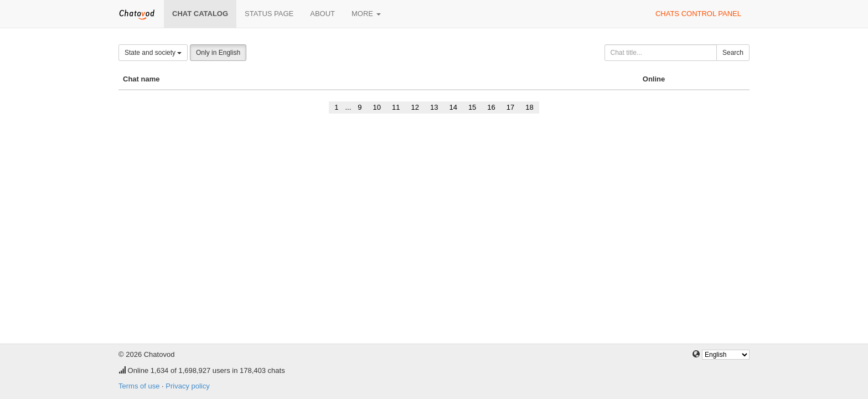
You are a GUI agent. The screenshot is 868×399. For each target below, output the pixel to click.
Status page (269, 14)
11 (396, 107)
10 (377, 107)
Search (733, 53)
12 (415, 107)
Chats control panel (698, 14)
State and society (153, 53)
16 (491, 107)
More (366, 14)
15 (472, 107)
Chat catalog (200, 14)
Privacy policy (187, 386)
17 (510, 107)
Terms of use (139, 386)
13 (434, 107)
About (322, 14)
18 (529, 107)
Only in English (218, 53)
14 (453, 107)
